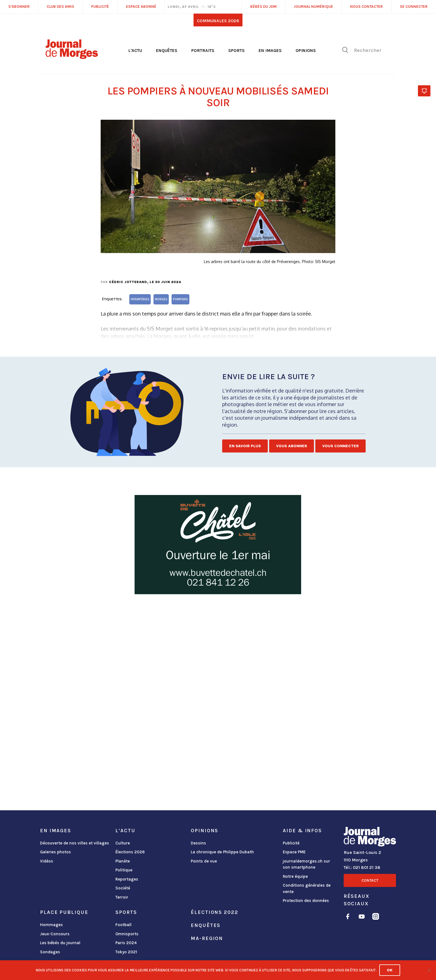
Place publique (64, 912)
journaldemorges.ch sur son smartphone (306, 864)
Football (123, 925)
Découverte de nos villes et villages (75, 843)
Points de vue (204, 861)
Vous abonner (292, 446)
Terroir (122, 897)
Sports (236, 50)
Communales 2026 (218, 21)
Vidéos (47, 861)
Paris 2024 (126, 943)
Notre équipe (295, 876)
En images (270, 50)
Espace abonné (141, 7)
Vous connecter (340, 446)
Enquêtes (167, 50)
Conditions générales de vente (307, 888)
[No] (429, 970)
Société (123, 888)
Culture (123, 843)
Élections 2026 (130, 852)
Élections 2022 (214, 912)
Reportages (127, 879)
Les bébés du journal (60, 943)
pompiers (180, 299)
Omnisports (127, 934)
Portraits (203, 50)
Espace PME (294, 852)
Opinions (306, 50)
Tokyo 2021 (126, 952)
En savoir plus (245, 446)
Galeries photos (55, 852)
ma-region (207, 938)
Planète (123, 861)
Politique (124, 870)
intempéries (140, 299)
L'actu (135, 50)
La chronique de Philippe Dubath (222, 852)
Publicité (291, 843)
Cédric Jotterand (128, 282)
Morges (161, 299)
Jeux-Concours (55, 934)
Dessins (198, 843)
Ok (390, 970)
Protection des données (306, 901)
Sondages (50, 952)
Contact (370, 880)
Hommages (51, 925)
